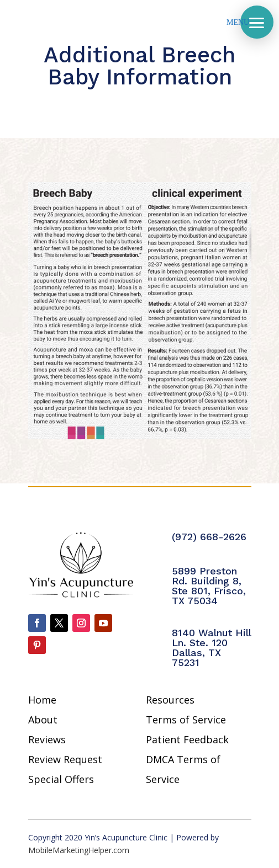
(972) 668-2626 (209, 537)
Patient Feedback (187, 739)
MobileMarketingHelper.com (79, 850)
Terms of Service (186, 720)
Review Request (65, 759)
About (43, 720)
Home (42, 700)
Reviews (47, 739)
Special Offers (61, 779)
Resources (170, 700)
